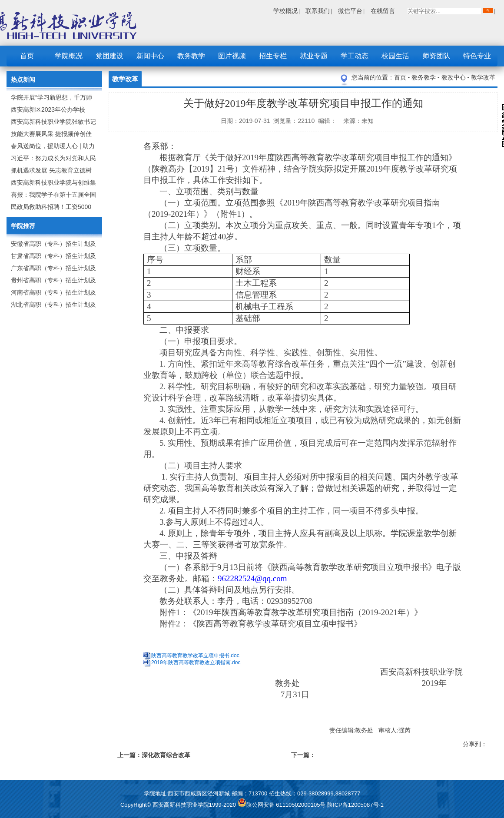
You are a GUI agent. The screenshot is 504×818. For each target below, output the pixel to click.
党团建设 (109, 56)
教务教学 (191, 56)
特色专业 (477, 56)
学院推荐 (23, 226)
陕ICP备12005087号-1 (355, 805)
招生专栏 (273, 56)
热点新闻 (23, 79)
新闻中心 (150, 56)
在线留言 (383, 11)
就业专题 (314, 56)
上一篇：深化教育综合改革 (154, 755)
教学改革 (483, 77)
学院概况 (69, 56)
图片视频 (232, 56)
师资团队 (436, 56)
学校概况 (285, 11)
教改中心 (454, 77)
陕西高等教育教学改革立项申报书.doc (195, 656)
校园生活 (395, 56)
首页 (27, 56)
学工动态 (355, 56)
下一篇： (303, 755)
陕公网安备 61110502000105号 (282, 805)
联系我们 (318, 11)
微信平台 (350, 11)
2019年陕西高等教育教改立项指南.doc (196, 662)
